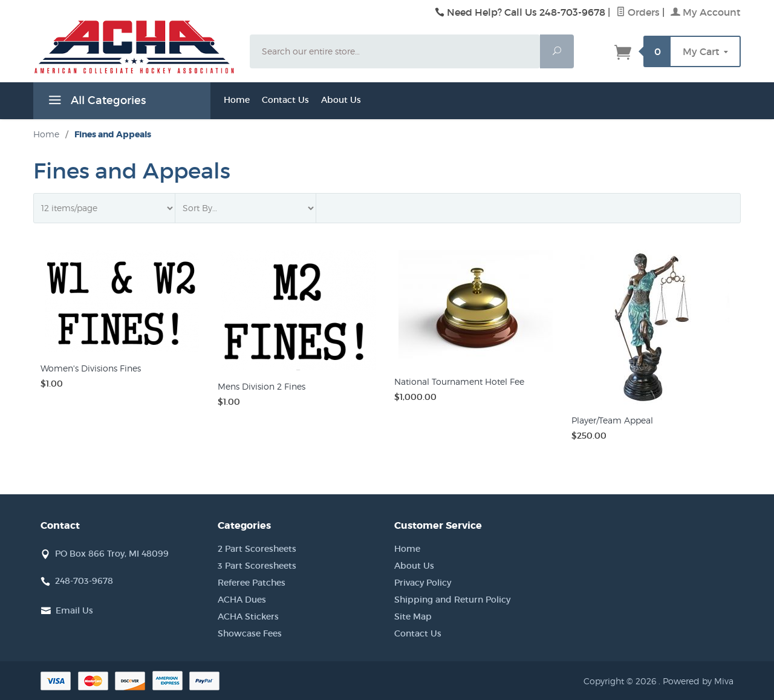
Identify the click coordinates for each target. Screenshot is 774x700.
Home (237, 100)
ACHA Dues (242, 600)
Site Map (413, 617)
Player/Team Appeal (612, 420)
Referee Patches (252, 583)
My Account (706, 12)
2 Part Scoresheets (257, 549)
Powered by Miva (698, 681)
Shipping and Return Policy (452, 600)
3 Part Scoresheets (257, 566)
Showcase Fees (250, 633)
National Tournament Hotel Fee (459, 381)
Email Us (74, 610)
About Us (341, 100)
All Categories (96, 102)
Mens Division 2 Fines (262, 386)
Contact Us (285, 100)
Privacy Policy (423, 583)
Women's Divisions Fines (91, 368)
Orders (638, 12)
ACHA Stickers (248, 617)
